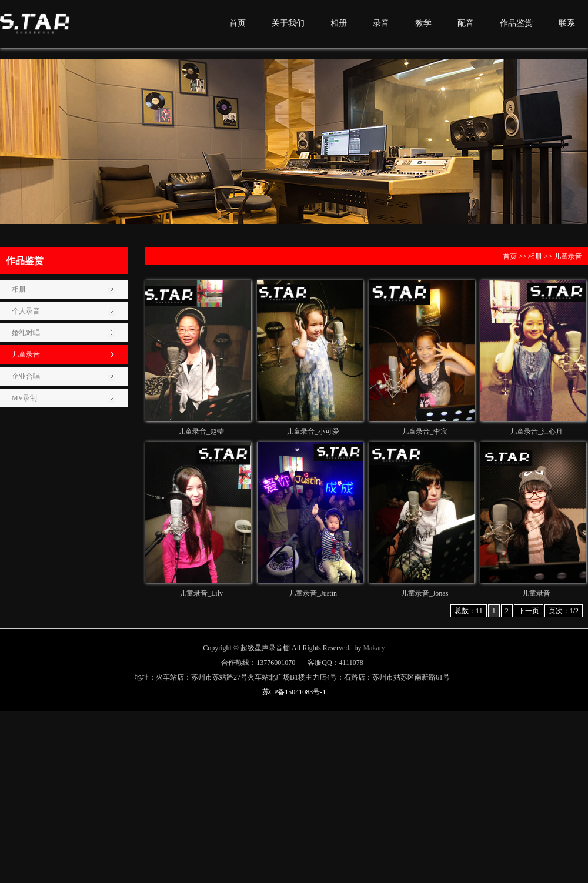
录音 (381, 23)
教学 (423, 23)
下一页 (529, 611)
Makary (374, 648)
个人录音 (26, 311)
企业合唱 (26, 376)
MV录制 (24, 398)
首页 (238, 23)
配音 (466, 23)
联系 (567, 23)
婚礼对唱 (26, 333)
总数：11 (469, 611)
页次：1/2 (564, 611)
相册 (339, 23)
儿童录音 (26, 354)
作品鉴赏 (516, 23)
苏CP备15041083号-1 (294, 692)
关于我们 (288, 23)
